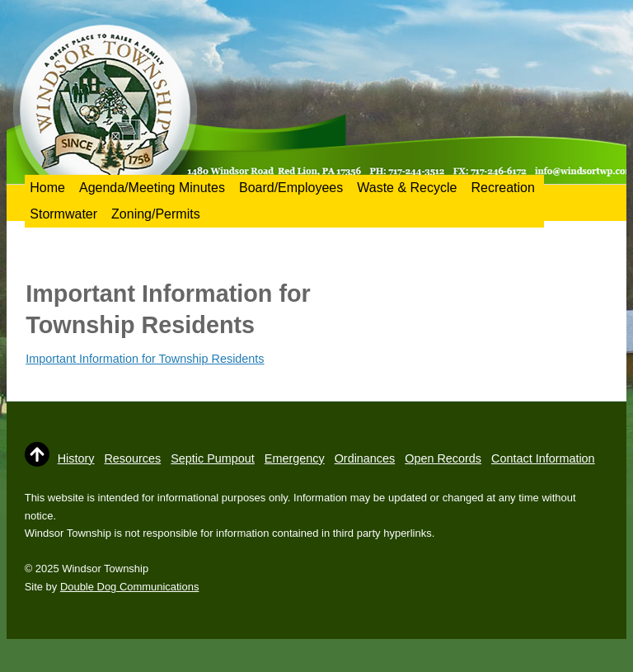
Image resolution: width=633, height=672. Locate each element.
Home (47, 188)
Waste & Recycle (407, 188)
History (76, 458)
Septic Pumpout (213, 458)
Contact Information (543, 458)
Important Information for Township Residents (145, 359)
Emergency (295, 458)
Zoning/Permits (156, 214)
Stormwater (63, 214)
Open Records (443, 458)
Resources (132, 458)
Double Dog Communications (129, 587)
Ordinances (365, 458)
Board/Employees (291, 188)
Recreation (502, 188)
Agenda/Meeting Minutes (152, 188)
